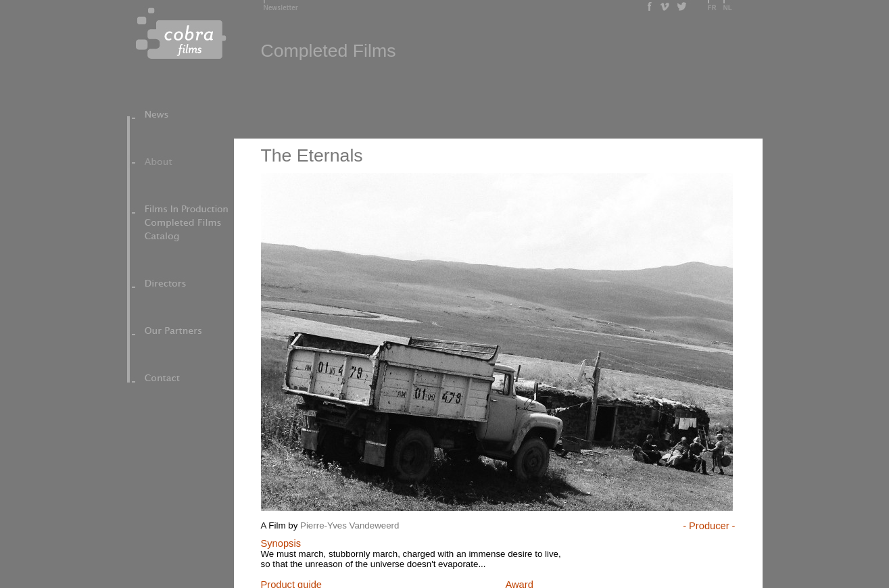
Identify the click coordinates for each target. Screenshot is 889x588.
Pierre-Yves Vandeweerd (350, 525)
